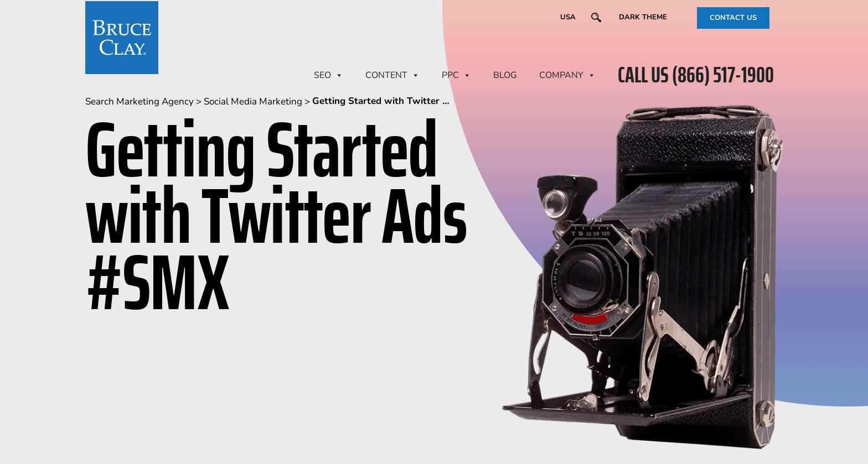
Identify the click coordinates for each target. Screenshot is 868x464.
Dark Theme (643, 17)
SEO (329, 75)
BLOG (505, 75)
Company (567, 75)
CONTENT (392, 75)
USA (568, 17)
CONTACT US (733, 18)
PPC (456, 75)
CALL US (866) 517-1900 (696, 75)
